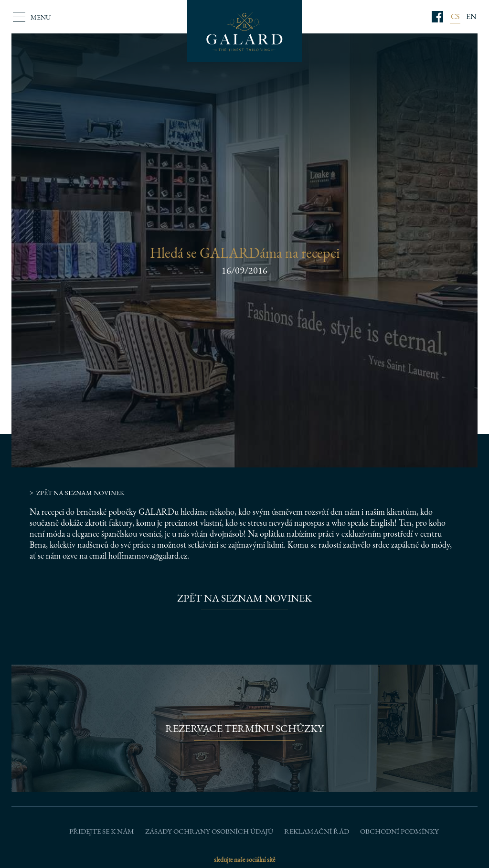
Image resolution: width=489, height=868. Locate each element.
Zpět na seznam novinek (80, 493)
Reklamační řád (317, 831)
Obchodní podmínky (399, 831)
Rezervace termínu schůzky (244, 728)
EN (471, 16)
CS (455, 16)
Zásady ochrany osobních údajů (209, 831)
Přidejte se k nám (102, 831)
